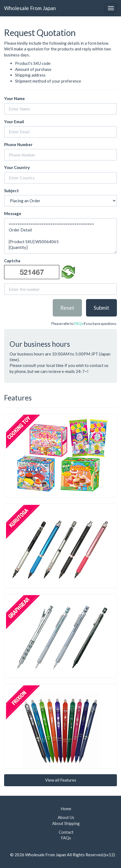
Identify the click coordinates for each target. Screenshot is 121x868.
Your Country (17, 167)
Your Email (14, 122)
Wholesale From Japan (30, 8)
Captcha (12, 261)
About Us (66, 817)
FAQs (79, 324)
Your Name (14, 98)
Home (66, 809)
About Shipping (66, 823)
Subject (11, 191)
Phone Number (18, 144)
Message (13, 213)
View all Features (61, 780)
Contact (66, 832)
